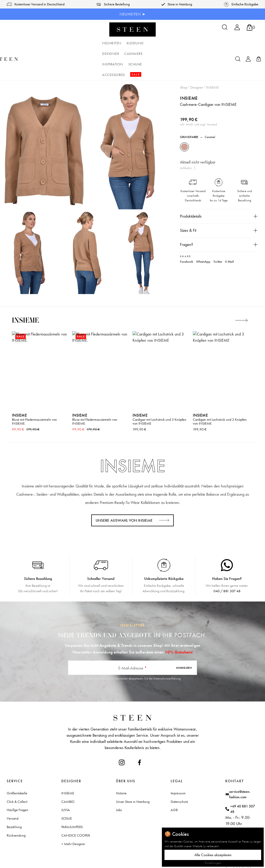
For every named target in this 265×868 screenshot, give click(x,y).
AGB (174, 778)
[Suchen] (225, 29)
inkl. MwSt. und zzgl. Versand (198, 93)
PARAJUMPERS (72, 795)
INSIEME (189, 66)
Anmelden (184, 636)
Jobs (119, 778)
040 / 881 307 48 (227, 559)
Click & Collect (17, 770)
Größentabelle (17, 761)
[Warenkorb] (251, 27)
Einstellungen (213, 863)
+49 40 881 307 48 (243, 777)
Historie (121, 761)
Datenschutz (179, 770)
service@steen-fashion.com (240, 763)
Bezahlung (14, 795)
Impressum (178, 761)
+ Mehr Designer (73, 812)
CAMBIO (68, 770)
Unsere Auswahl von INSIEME (124, 489)
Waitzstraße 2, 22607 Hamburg (241, 817)
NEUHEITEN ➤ (133, 14)
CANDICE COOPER (76, 804)
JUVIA (66, 778)
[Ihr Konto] (237, 29)
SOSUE (67, 787)
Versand (13, 787)
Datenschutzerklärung (167, 647)
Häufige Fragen (18, 778)
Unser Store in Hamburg (133, 770)
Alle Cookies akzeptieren (213, 855)
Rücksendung (16, 804)
